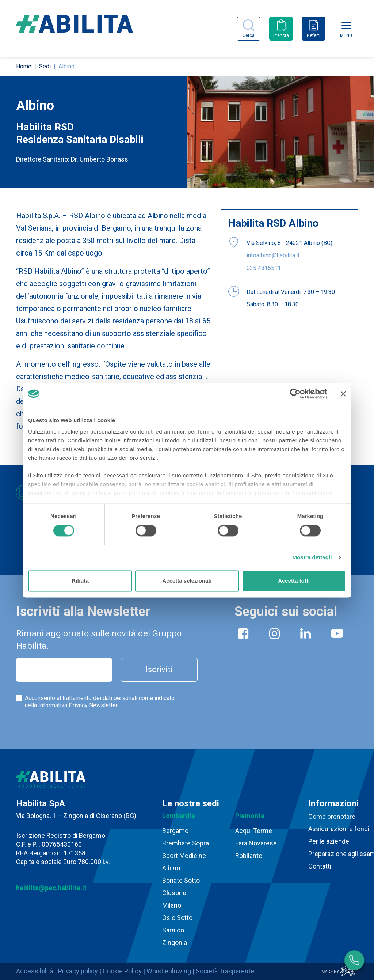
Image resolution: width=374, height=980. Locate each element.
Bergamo (175, 831)
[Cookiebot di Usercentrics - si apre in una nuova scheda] (295, 394)
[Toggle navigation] (346, 25)
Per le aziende (329, 841)
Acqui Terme (254, 831)
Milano (172, 905)
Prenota (281, 35)
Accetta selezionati (187, 581)
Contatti (320, 866)
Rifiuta (80, 581)
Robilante (249, 856)
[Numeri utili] (354, 960)
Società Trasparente (225, 971)
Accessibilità (35, 971)
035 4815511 (264, 268)
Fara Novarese (256, 843)
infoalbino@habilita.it (273, 255)
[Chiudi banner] (343, 394)
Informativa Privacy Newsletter (78, 705)
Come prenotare (332, 816)
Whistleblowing (169, 971)
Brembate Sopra (186, 843)
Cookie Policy (122, 971)
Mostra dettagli (312, 558)
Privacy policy (78, 971)
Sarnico (173, 930)
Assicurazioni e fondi (339, 829)
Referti (314, 35)
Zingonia (175, 943)
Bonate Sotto (181, 880)
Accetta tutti (294, 581)
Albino (171, 868)
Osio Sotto (177, 918)
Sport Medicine (184, 856)
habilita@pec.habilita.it (51, 888)
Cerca (249, 35)
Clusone (174, 893)
